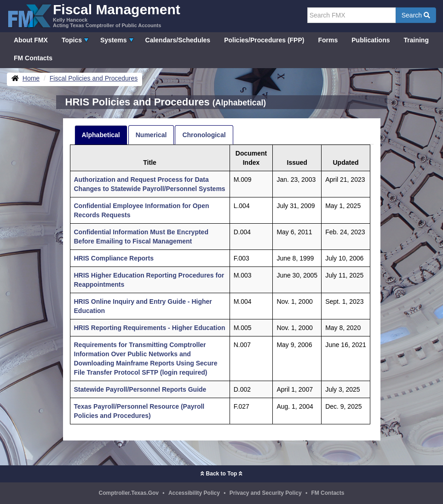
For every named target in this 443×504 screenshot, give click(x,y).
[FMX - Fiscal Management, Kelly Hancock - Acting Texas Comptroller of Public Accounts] (94, 15)
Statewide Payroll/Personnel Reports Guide (140, 389)
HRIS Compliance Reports (114, 258)
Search (416, 15)
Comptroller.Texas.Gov (129, 493)
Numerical (151, 135)
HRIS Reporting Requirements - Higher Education (150, 328)
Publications (371, 40)
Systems (114, 40)
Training (416, 40)
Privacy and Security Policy (266, 493)
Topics (72, 40)
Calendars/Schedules (178, 40)
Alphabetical (101, 135)
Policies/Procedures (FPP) (264, 40)
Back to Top (221, 474)
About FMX (31, 40)
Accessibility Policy (194, 493)
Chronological (204, 135)
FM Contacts (33, 58)
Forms (328, 40)
